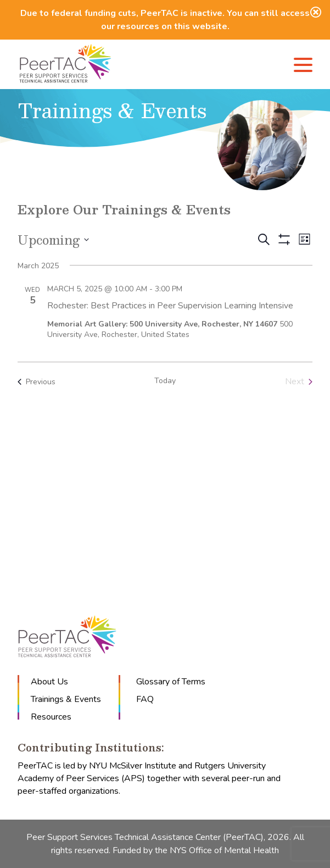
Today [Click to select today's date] (165, 381)
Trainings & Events (66, 699)
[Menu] (303, 67)
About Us (49, 682)
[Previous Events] (37, 382)
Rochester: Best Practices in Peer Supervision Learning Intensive (170, 306)
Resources (51, 717)
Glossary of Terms (171, 682)
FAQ (145, 699)
